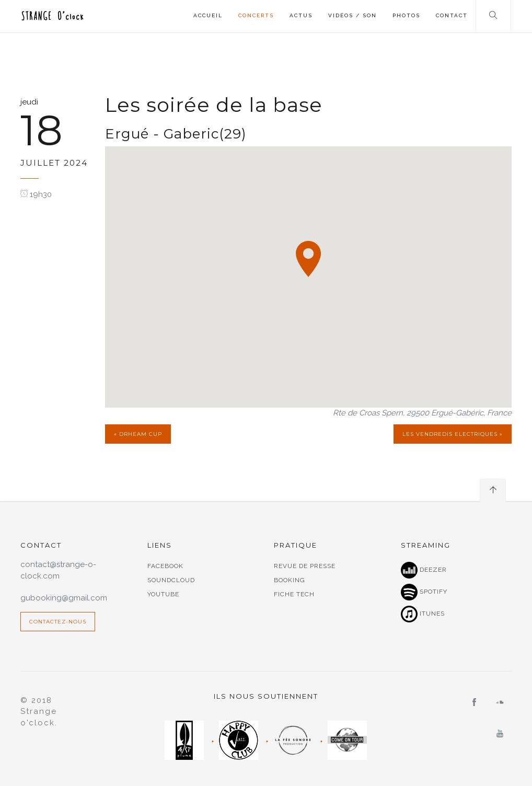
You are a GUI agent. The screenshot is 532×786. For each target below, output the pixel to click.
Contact (452, 15)
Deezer (424, 570)
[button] (308, 259)
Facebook (165, 566)
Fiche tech (294, 594)
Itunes (423, 614)
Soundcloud (171, 580)
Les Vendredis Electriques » (453, 434)
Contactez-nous (58, 622)
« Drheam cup (138, 434)
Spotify (424, 592)
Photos (406, 15)
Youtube (163, 594)
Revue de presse (305, 566)
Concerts (256, 15)
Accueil (208, 15)
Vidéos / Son (352, 15)
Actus (301, 15)
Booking (290, 580)
